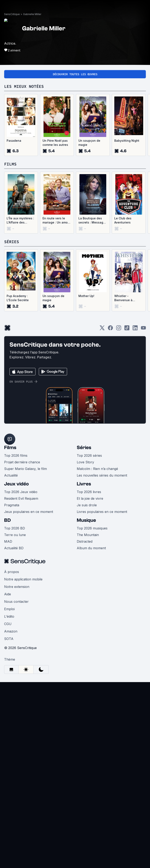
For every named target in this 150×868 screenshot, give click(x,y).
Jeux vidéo (17, 484)
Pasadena (14, 141)
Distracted (85, 541)
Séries (84, 448)
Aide (8, 594)
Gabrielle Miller (32, 14)
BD (7, 520)
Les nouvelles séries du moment (102, 475)
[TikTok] (127, 329)
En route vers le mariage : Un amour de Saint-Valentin (57, 221)
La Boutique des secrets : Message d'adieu (92, 221)
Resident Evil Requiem (21, 498)
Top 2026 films (16, 455)
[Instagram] (119, 329)
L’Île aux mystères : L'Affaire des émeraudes (20, 221)
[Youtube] (143, 329)
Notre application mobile (23, 579)
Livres (84, 484)
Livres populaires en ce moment (102, 512)
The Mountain (88, 535)
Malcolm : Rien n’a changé (97, 469)
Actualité (11, 475)
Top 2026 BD (15, 528)
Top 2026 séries (89, 455)
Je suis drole (87, 505)
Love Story (85, 462)
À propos (12, 572)
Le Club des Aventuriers (123, 220)
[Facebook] (110, 329)
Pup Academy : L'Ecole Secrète (18, 298)
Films (10, 448)
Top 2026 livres (89, 492)
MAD (8, 541)
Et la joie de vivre (90, 498)
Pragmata (12, 505)
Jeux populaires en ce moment (29, 512)
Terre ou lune (15, 535)
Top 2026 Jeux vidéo (21, 492)
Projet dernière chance (22, 462)
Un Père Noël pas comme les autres (55, 143)
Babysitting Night (127, 141)
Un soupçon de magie (89, 143)
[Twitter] (102, 329)
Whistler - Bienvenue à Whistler (123, 298)
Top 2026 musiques (92, 528)
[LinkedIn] (135, 329)
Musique (86, 520)
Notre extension (17, 587)
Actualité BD (14, 548)
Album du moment (91, 548)
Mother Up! (86, 296)
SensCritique (12, 14)
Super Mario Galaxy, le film (25, 469)
